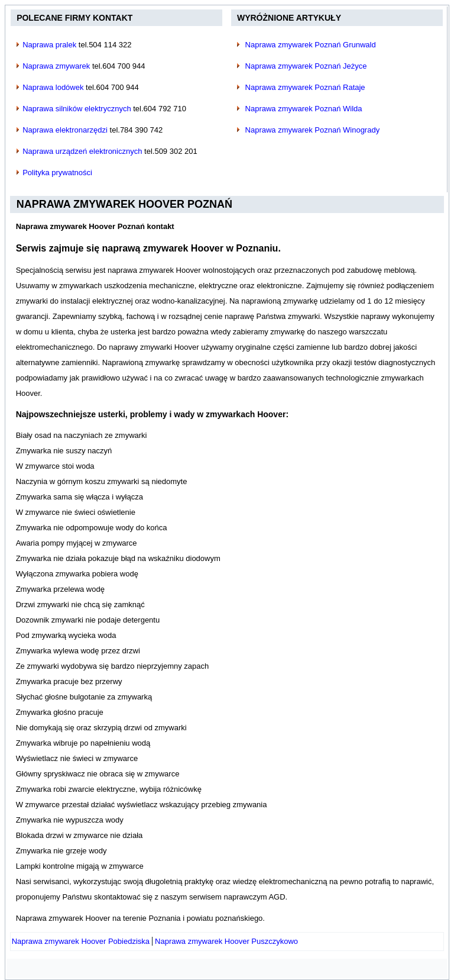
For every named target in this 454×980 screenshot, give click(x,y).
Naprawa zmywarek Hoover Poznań (124, 204)
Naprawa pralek (49, 45)
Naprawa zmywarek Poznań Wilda (304, 109)
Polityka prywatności (57, 173)
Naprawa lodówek (53, 87)
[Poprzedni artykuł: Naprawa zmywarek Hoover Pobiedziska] (81, 941)
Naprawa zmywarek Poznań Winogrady (313, 130)
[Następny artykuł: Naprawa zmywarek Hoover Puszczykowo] (226, 941)
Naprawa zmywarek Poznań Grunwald (311, 45)
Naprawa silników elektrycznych (77, 109)
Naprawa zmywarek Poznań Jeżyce (306, 66)
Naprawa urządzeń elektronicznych (82, 151)
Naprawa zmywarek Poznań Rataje (305, 87)
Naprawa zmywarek (56, 66)
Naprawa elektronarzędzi (65, 130)
